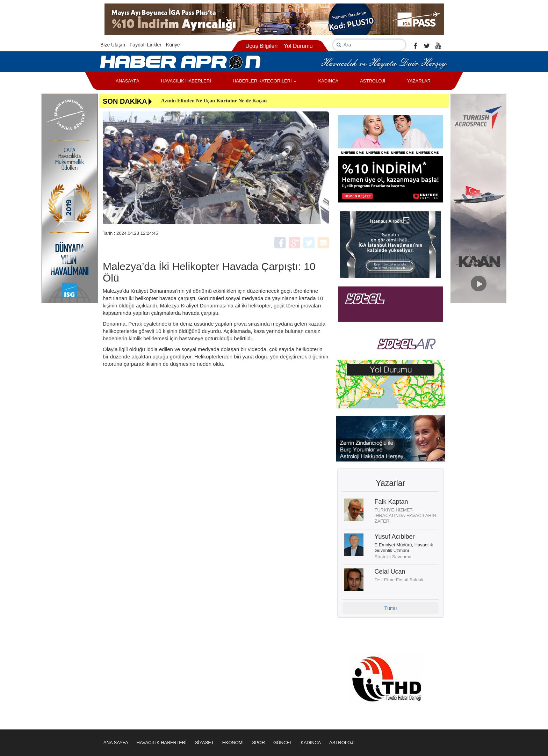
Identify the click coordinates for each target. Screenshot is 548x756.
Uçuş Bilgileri (261, 46)
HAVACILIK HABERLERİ (186, 81)
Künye (173, 45)
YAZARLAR (419, 81)
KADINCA (328, 81)
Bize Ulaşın (113, 45)
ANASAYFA (128, 81)
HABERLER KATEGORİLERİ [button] (265, 81)
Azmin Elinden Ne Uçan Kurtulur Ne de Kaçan (214, 101)
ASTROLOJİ (373, 81)
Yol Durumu (298, 46)
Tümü (390, 608)
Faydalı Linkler (146, 45)
